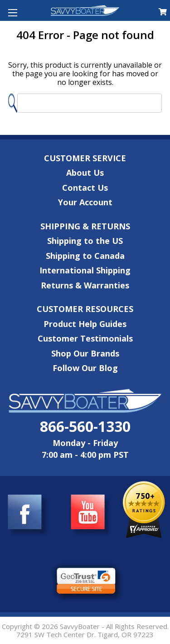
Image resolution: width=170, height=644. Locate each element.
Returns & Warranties (85, 285)
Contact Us (85, 188)
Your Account (85, 202)
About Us (85, 173)
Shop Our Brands (85, 353)
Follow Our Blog (85, 368)
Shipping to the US (85, 241)
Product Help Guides (85, 324)
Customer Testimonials (85, 338)
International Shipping (85, 270)
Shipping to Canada (85, 256)
